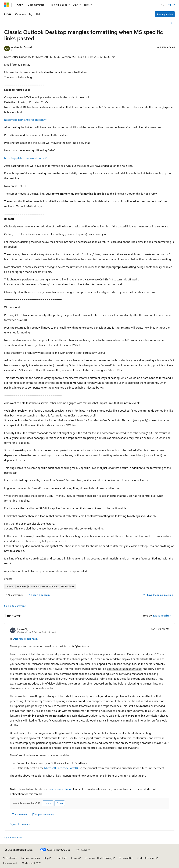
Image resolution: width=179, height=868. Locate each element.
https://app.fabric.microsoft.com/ (24, 158)
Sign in (171, 4)
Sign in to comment (15, 606)
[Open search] (163, 5)
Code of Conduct (147, 858)
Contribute (61, 858)
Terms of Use (126, 858)
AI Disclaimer (10, 858)
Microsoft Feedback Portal (60, 768)
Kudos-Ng (23, 629)
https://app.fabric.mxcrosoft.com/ (24, 120)
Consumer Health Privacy (99, 858)
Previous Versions (30, 858)
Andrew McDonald (21, 47)
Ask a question (165, 14)
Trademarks (9, 863)
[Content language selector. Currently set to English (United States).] (19, 850)
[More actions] (172, 23)
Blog (46, 858)
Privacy (75, 858)
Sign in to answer (13, 837)
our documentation (61, 789)
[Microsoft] (6, 5)
